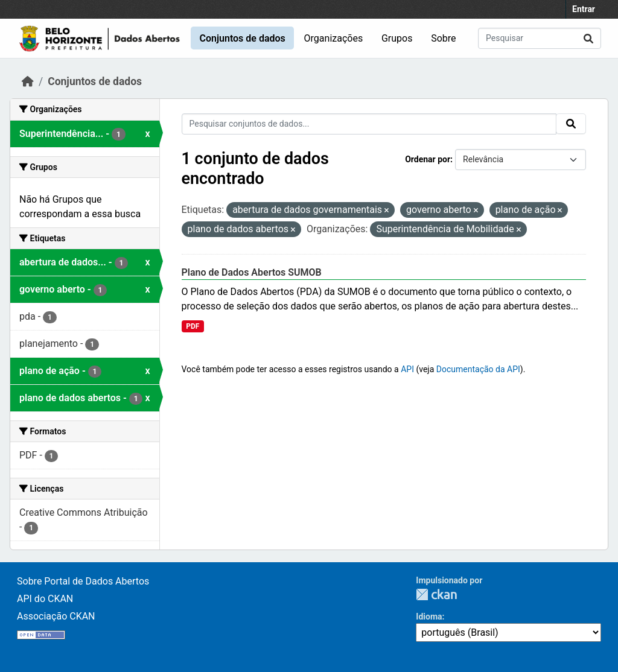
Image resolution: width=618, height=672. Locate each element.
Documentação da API (478, 369)
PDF (193, 326)
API (407, 369)
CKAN (436, 594)
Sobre (443, 38)
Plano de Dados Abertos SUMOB (252, 272)
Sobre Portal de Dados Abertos (83, 581)
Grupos (397, 38)
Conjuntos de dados (242, 38)
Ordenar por (428, 159)
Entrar (584, 9)
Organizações (334, 38)
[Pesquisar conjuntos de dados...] (540, 38)
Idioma (429, 617)
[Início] (28, 81)
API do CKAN (45, 599)
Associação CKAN (56, 616)
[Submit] (588, 38)
